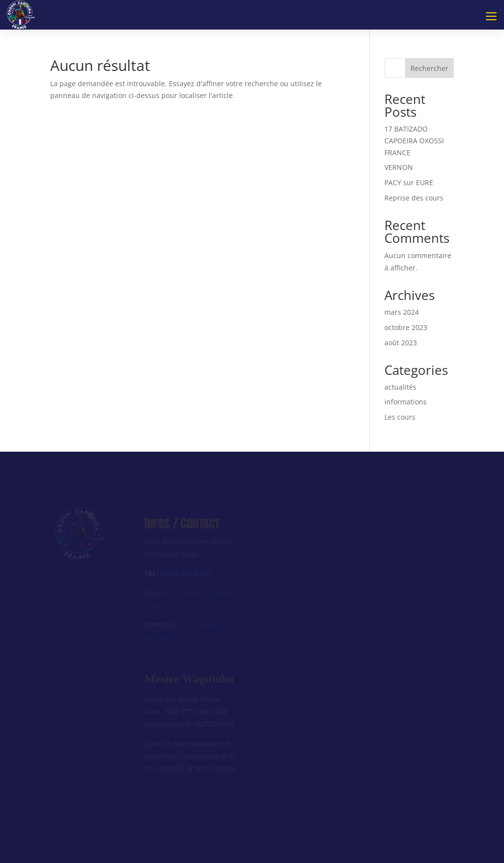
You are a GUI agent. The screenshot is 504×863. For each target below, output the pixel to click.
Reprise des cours (414, 198)
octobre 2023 (406, 327)
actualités (400, 387)
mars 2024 (402, 312)
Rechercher (429, 68)
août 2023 (401, 343)
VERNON (399, 167)
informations (406, 402)
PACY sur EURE (409, 183)
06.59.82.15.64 (185, 573)
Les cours (400, 417)
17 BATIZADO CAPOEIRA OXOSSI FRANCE (414, 141)
